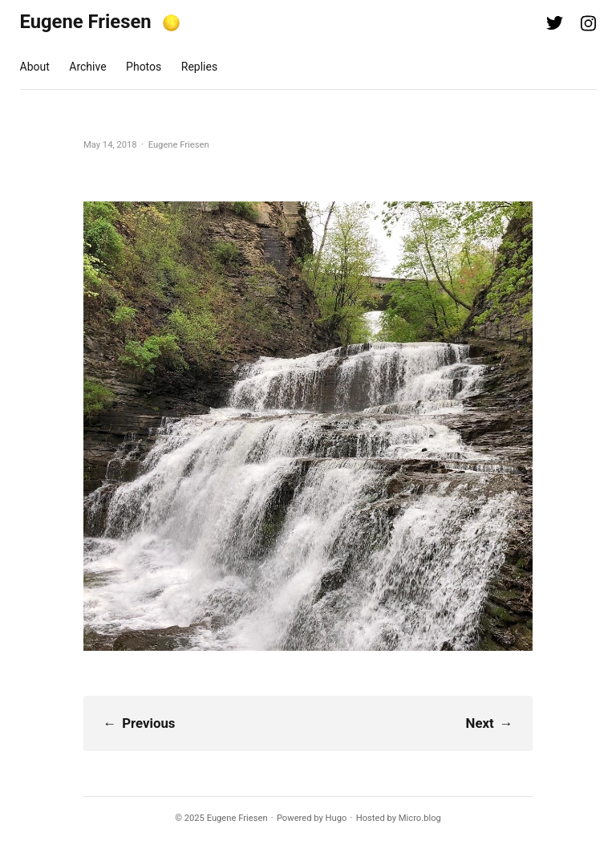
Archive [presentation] (87, 67)
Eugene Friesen (86, 22)
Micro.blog (420, 818)
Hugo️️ (336, 818)
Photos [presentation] (144, 67)
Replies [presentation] (199, 67)
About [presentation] (35, 67)
